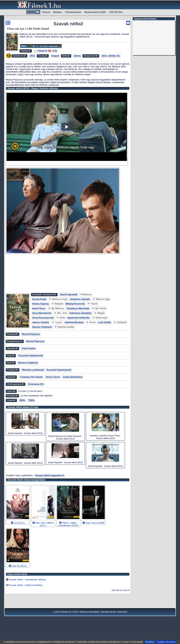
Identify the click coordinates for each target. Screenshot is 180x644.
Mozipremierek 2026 (95, 12)
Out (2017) (18, 559)
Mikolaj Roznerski (75, 340)
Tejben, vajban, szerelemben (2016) (68, 561)
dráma (77, 56)
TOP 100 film (116, 12)
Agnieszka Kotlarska (78, 354)
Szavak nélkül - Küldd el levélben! (26, 622)
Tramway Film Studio (31, 413)
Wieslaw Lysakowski (33, 406)
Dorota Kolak (39, 336)
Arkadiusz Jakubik (80, 336)
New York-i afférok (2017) (43, 561)
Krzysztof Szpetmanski (31, 392)
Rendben (150, 642)
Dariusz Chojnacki (42, 363)
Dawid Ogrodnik (69, 331)
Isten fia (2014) (18, 602)
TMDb (31, 437)
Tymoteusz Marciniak (78, 345)
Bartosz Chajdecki (28, 399)
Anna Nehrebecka (42, 350)
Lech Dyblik (105, 359)
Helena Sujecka (40, 340)
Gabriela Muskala (74, 359)
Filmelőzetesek (73, 12)
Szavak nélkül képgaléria (50, 512)
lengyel (55, 56)
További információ (166, 642)
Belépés (58, 12)
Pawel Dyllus (29, 385)
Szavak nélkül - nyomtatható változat (27, 616)
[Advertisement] (66, 78)
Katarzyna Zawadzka (80, 350)
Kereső (46, 12)
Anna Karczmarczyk (43, 354)
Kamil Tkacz (39, 345)
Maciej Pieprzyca (31, 371)
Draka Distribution (73, 413)
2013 (32, 56)
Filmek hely (46, 51)
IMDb (22, 437)
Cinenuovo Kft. (36, 421)
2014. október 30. (111, 56)
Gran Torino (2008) (93, 559)
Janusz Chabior (41, 359)
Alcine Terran (53, 413)
